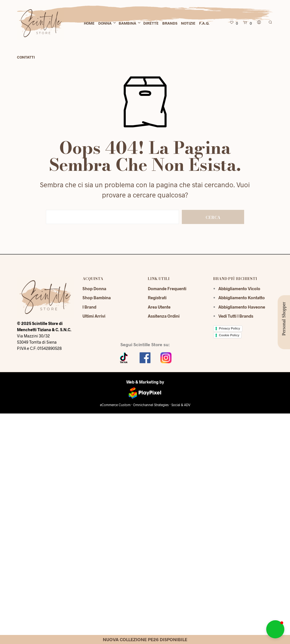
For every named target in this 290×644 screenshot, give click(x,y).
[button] (275, 629)
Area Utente (159, 307)
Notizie (188, 23)
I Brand (89, 307)
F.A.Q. (204, 23)
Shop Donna (94, 288)
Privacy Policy (230, 328)
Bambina (127, 23)
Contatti (26, 57)
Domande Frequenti (167, 288)
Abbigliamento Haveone (242, 307)
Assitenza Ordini (164, 316)
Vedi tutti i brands (236, 316)
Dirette (151, 23)
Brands (170, 23)
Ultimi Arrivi (94, 316)
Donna (105, 23)
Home (89, 23)
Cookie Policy (229, 335)
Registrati (157, 298)
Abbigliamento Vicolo (239, 288)
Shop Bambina (97, 298)
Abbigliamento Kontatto (242, 298)
